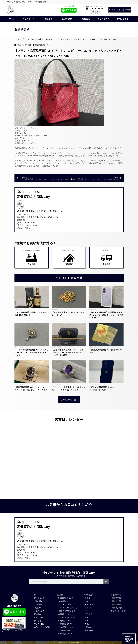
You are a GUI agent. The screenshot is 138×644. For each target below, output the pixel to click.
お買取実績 (68, 19)
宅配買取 (106, 264)
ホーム (12, 19)
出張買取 (69, 264)
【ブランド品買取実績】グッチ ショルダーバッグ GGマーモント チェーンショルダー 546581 (69, 352)
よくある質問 (103, 19)
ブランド (50, 45)
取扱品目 (50, 19)
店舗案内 (86, 19)
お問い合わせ (123, 19)
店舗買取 (32, 264)
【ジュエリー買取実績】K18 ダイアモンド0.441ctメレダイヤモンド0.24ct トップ (32, 352)
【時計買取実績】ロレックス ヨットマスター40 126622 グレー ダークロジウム (31, 390)
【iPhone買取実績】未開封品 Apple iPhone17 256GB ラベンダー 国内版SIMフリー (106, 315)
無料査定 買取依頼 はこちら (129, 639)
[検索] (106, 582)
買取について (30, 19)
